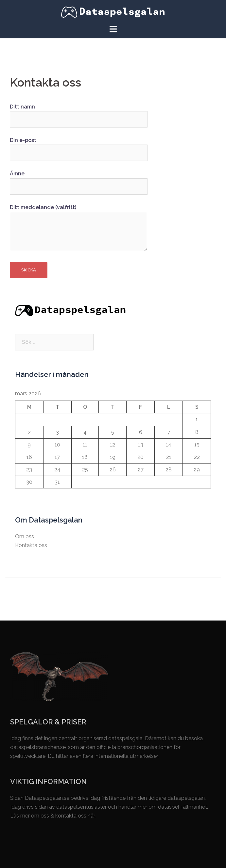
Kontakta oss (31, 545)
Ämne (79, 180)
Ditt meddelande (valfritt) (78, 228)
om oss (40, 816)
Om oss (25, 536)
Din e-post (79, 147)
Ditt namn (79, 113)
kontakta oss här (75, 816)
